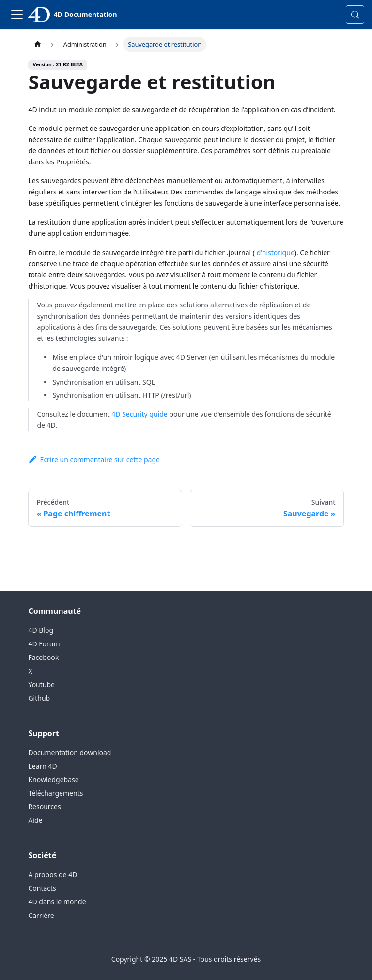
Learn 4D (42, 766)
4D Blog (41, 630)
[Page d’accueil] (37, 44)
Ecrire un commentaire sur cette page (94, 459)
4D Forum (44, 644)
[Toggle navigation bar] (17, 15)
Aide (35, 820)
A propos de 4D (53, 875)
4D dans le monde (57, 902)
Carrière (41, 915)
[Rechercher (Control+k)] (355, 15)
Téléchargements (55, 793)
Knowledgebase (53, 779)
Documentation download (70, 752)
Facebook (43, 657)
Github (39, 698)
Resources (44, 807)
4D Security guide (139, 414)
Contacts (42, 888)
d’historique (275, 252)
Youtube (41, 684)
